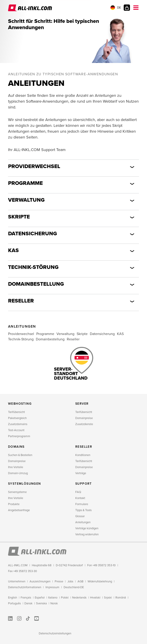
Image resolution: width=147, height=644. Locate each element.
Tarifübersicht (16, 412)
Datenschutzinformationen (25, 587)
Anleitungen (83, 522)
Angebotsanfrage (19, 510)
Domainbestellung (36, 284)
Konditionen (83, 455)
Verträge (81, 473)
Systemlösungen (25, 484)
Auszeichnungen (40, 581)
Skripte (19, 217)
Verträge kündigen (87, 528)
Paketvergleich (17, 418)
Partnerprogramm (19, 436)
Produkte (14, 504)
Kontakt (80, 498)
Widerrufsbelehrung (100, 581)
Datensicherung (32, 234)
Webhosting (20, 404)
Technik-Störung (33, 267)
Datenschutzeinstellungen (55, 633)
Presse (59, 581)
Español (40, 598)
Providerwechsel (34, 166)
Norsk (54, 603)
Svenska (41, 603)
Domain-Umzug (18, 473)
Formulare (82, 504)
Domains (16, 447)
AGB (80, 581)
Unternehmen (17, 581)
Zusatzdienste (84, 424)
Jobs (70, 581)
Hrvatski (95, 598)
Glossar (80, 516)
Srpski (108, 598)
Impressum (52, 587)
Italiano (53, 598)
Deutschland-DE (74, 587)
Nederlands (79, 598)
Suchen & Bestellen (20, 455)
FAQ (78, 492)
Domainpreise (84, 418)
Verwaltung (26, 200)
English (13, 598)
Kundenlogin (127, 8)
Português (14, 603)
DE (116, 8)
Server (82, 404)
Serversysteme (17, 492)
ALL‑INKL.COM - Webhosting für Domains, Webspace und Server (30, 8)
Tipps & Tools (83, 510)
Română (121, 598)
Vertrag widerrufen (87, 534)
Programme (25, 183)
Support (84, 484)
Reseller (21, 301)
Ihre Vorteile (16, 467)
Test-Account (16, 430)
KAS (13, 250)
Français (26, 598)
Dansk (28, 603)
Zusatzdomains (18, 424)
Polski (65, 598)
